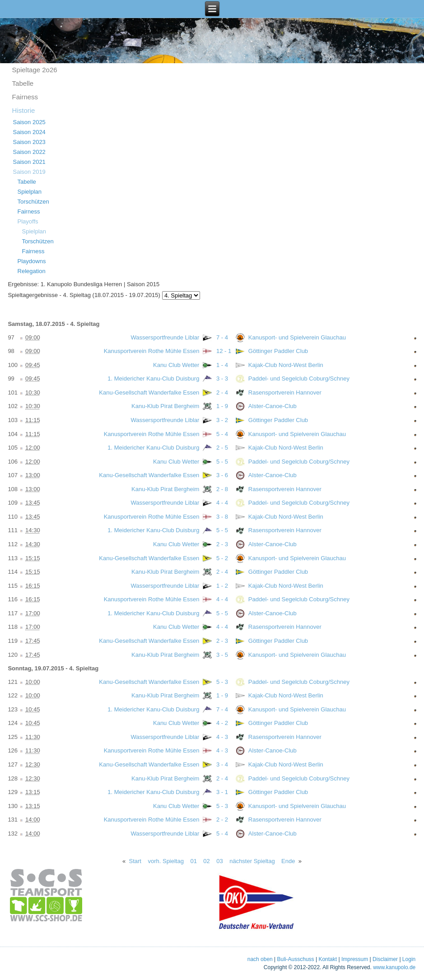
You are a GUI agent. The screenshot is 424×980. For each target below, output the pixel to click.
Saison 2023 (29, 142)
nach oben (260, 959)
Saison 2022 (29, 152)
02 (206, 861)
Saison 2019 (29, 172)
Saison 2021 (29, 162)
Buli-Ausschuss (296, 959)
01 (193, 861)
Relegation (32, 271)
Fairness (25, 97)
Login (409, 959)
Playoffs (28, 221)
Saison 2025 (29, 122)
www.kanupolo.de (394, 967)
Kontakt (328, 959)
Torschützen (33, 202)
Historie (24, 110)
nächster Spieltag (252, 861)
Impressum (355, 959)
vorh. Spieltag (166, 861)
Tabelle (23, 83)
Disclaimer (385, 959)
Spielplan (30, 192)
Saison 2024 (29, 132)
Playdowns (32, 261)
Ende (288, 861)
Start (135, 861)
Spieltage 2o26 (35, 70)
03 (219, 861)
